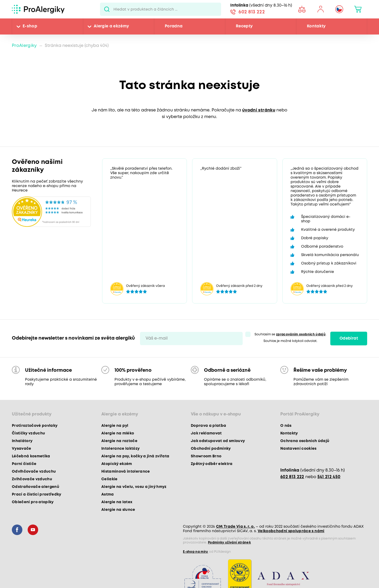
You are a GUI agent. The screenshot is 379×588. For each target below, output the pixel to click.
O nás (286, 426)
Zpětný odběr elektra (212, 464)
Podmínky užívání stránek (229, 543)
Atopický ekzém (117, 464)
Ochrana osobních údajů (305, 441)
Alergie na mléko (118, 433)
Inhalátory (22, 441)
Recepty (244, 26)
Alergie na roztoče (119, 441)
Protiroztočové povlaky (35, 426)
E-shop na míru (196, 552)
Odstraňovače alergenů (36, 487)
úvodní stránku (259, 110)
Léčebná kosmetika (31, 456)
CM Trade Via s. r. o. (235, 527)
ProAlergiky (24, 46)
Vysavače (22, 449)
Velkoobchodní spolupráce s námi (291, 531)
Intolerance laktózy (120, 449)
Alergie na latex (117, 502)
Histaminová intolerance (126, 472)
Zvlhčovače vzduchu (32, 479)
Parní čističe (24, 464)
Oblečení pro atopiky (33, 502)
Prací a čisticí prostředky (37, 494)
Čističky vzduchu (28, 433)
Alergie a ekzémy (111, 26)
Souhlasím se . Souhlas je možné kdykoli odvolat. (290, 338)
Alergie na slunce (118, 510)
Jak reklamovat (206, 433)
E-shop (30, 26)
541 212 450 (329, 477)
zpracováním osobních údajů (301, 334)
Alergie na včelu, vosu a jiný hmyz (134, 487)
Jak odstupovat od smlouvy (218, 441)
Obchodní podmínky (211, 449)
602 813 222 (252, 12)
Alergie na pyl (115, 426)
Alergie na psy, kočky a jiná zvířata (135, 456)
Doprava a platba (208, 426)
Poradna (174, 26)
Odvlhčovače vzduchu (34, 472)
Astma (108, 494)
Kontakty (316, 26)
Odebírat (349, 339)
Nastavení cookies (298, 449)
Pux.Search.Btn (107, 9)
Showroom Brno (206, 456)
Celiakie (109, 479)
